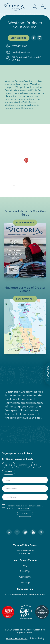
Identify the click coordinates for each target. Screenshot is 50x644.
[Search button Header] (35, 7)
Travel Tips (25, 571)
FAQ (25, 565)
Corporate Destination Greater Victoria (25, 594)
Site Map (25, 582)
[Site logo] (14, 7)
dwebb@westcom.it (22, 52)
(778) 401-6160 (19, 46)
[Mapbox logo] (9, 186)
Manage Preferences (17, 638)
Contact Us (25, 577)
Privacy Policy (37, 638)
